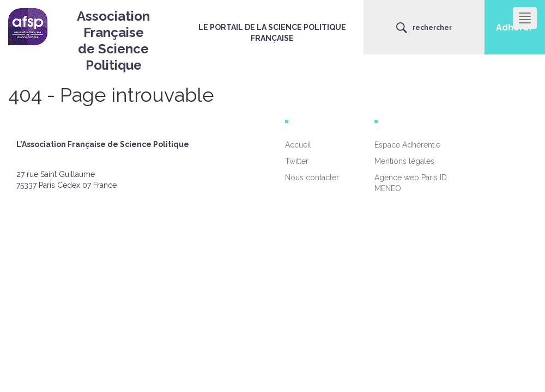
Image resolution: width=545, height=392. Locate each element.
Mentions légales (404, 161)
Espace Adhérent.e (407, 145)
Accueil (298, 145)
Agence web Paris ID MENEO (411, 183)
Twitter (297, 161)
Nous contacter (312, 177)
